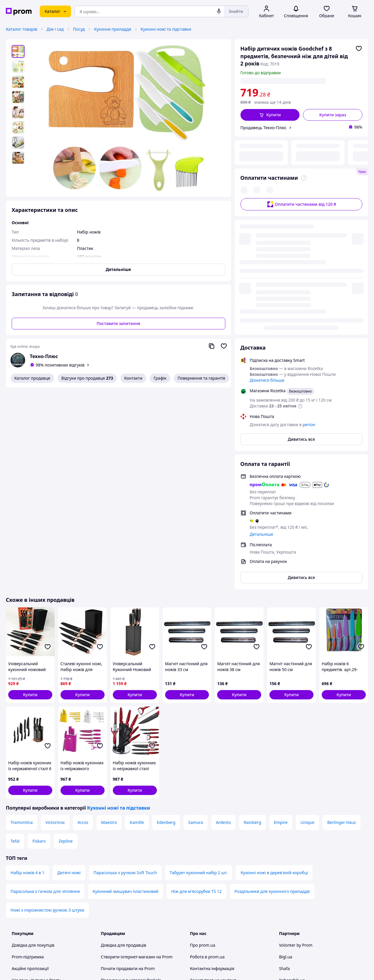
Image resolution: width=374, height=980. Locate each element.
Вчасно (286, 834)
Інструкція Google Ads (122, 916)
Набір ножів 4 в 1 (27, 714)
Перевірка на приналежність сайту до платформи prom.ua (49, 860)
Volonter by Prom (296, 787)
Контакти (133, 378)
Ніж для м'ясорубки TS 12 (196, 733)
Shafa (284, 810)
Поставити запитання (118, 323)
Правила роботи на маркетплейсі (134, 886)
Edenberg (166, 664)
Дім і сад (55, 29)
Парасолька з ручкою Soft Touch (125, 714)
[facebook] (293, 931)
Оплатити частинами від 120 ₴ (301, 165)
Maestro (109, 664)
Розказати (217, 970)
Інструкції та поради (32, 875)
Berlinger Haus (342, 664)
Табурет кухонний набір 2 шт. (199, 714)
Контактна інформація (212, 810)
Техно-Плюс (44, 356)
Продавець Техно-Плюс (264, 128)
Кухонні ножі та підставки (166, 29)
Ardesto (223, 664)
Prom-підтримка (28, 799)
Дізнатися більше (267, 222)
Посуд (79, 29)
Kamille (137, 664)
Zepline (65, 683)
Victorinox (55, 664)
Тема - (123, 931)
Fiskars (39, 683)
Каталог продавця (32, 378)
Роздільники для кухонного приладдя (272, 733)
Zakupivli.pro (291, 845)
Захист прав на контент (213, 822)
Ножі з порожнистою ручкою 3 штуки (47, 752)
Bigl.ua (286, 799)
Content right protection (213, 834)
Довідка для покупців (33, 787)
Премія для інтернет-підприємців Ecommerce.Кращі (134, 848)
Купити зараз (333, 115)
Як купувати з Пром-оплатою (40, 834)
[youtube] (283, 931)
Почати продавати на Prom (128, 810)
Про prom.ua (203, 787)
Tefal (15, 683)
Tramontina (22, 664)
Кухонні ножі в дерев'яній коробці (274, 714)
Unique (307, 664)
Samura (196, 664)
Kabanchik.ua (292, 822)
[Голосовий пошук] (219, 11)
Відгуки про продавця (87, 378)
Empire (281, 664)
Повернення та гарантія (201, 378)
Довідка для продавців (123, 787)
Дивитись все (301, 281)
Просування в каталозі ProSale (131, 822)
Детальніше (262, 376)
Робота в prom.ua (207, 799)
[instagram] (304, 931)
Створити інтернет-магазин (128, 799)
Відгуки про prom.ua (210, 845)
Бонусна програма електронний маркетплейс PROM (133, 901)
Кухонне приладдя (113, 29)
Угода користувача (120, 863)
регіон (300, 81)
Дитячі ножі (69, 714)
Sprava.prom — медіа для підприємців (139, 834)
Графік (160, 378)
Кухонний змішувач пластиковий (125, 733)
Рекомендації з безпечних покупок (46, 845)
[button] (270, 115)
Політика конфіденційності (127, 875)
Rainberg (252, 664)
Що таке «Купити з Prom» (37, 822)
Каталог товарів (21, 29)
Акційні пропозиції (30, 810)
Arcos (83, 664)
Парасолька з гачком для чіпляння (45, 733)
